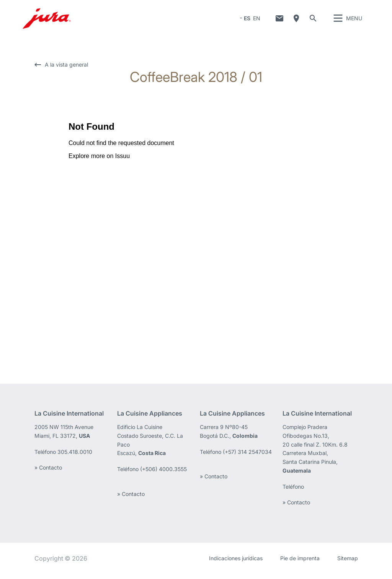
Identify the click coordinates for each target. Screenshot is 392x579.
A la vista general (66, 70)
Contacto (279, 21)
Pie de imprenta (300, 564)
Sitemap (348, 564)
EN (257, 21)
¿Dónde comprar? (296, 21)
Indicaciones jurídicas (236, 564)
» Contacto (48, 473)
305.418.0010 (75, 457)
